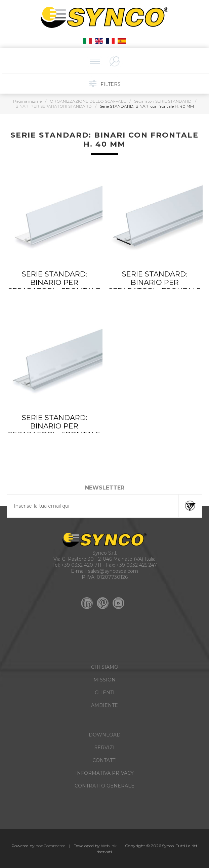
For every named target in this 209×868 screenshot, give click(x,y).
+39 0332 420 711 (81, 565)
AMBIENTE (104, 705)
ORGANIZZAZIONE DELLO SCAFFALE (88, 101)
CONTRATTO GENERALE (104, 786)
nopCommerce (50, 846)
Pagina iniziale (27, 101)
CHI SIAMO (105, 667)
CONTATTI (105, 760)
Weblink (109, 846)
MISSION (104, 680)
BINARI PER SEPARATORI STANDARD (54, 106)
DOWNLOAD (105, 735)
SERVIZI (104, 748)
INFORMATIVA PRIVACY (104, 773)
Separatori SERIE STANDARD (163, 101)
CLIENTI (105, 693)
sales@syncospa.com (113, 571)
